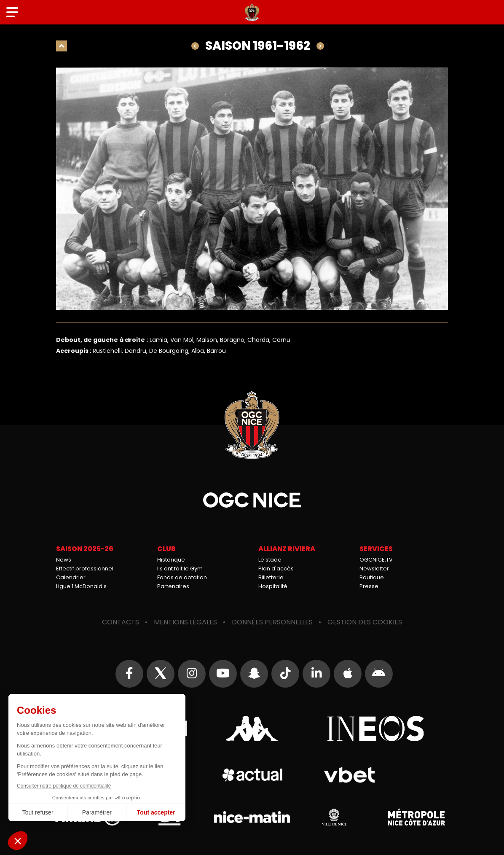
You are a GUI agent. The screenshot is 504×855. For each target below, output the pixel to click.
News (64, 560)
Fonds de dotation (182, 577)
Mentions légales (185, 622)
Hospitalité (273, 586)
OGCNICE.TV (376, 560)
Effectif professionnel (85, 569)
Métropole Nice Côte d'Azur (416, 817)
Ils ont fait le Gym (180, 569)
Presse (369, 586)
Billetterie (271, 577)
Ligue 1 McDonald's (81, 586)
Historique (171, 560)
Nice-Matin (252, 817)
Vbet (349, 775)
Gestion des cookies (365, 622)
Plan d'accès (276, 569)
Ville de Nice (334, 817)
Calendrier (71, 577)
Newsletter (374, 569)
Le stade (270, 560)
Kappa (252, 729)
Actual (252, 775)
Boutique (372, 577)
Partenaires (173, 586)
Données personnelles (272, 622)
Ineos (375, 729)
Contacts (121, 622)
